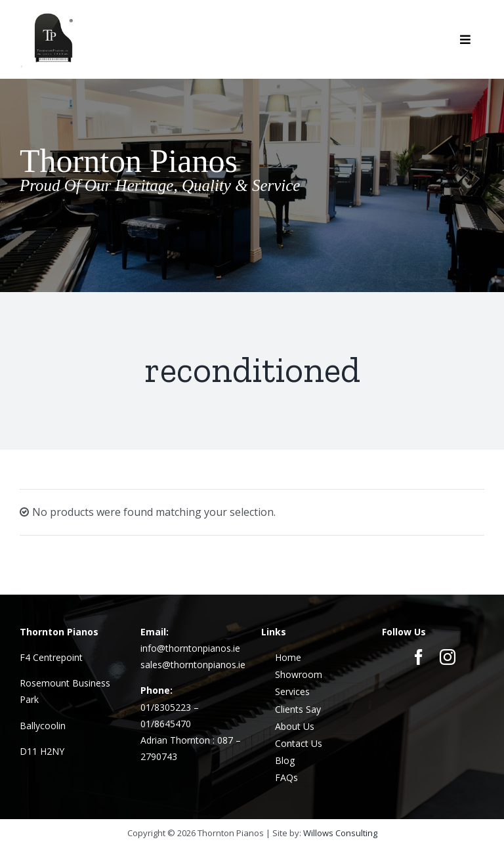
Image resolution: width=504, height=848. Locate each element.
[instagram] (448, 657)
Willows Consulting (340, 833)
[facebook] (419, 657)
